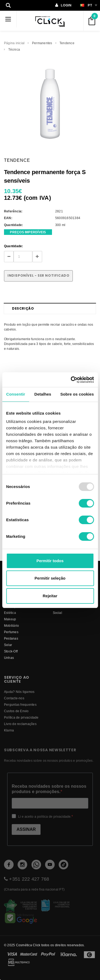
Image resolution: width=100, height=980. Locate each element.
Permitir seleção (50, 578)
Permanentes (42, 43)
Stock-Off (11, 651)
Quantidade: (14, 246)
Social (57, 613)
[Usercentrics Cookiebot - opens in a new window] (71, 380)
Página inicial (14, 43)
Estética (10, 613)
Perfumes (11, 632)
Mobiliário (11, 626)
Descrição (23, 308)
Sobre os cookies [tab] (77, 394)
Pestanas (11, 638)
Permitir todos (50, 561)
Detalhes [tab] (43, 394)
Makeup (10, 619)
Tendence (67, 43)
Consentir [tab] (16, 394)
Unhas (9, 658)
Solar (8, 645)
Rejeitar (50, 596)
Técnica (14, 49)
